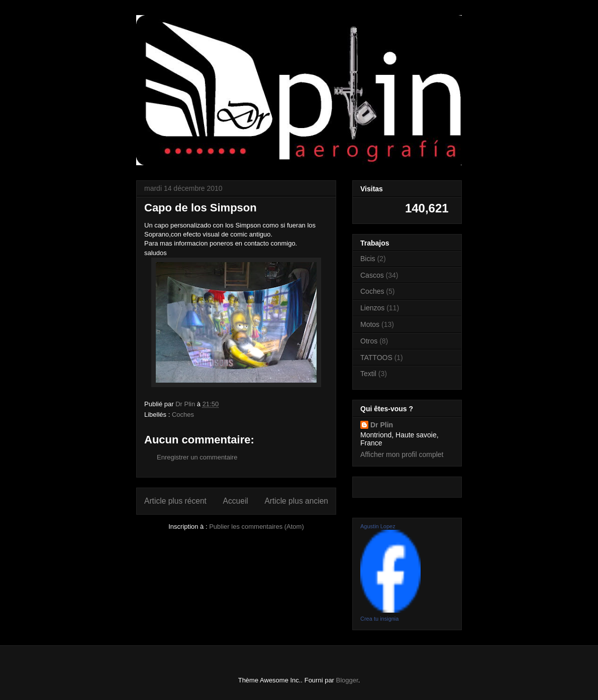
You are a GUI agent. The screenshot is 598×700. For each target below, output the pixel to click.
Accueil (236, 501)
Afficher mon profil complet (402, 454)
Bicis (368, 259)
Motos (370, 324)
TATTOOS (376, 358)
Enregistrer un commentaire (197, 457)
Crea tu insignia (379, 619)
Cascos (372, 275)
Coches (183, 415)
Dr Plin (382, 425)
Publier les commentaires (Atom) (257, 527)
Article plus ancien (296, 501)
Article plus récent (175, 501)
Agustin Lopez (378, 526)
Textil (368, 374)
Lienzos (372, 308)
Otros (369, 341)
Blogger (347, 680)
